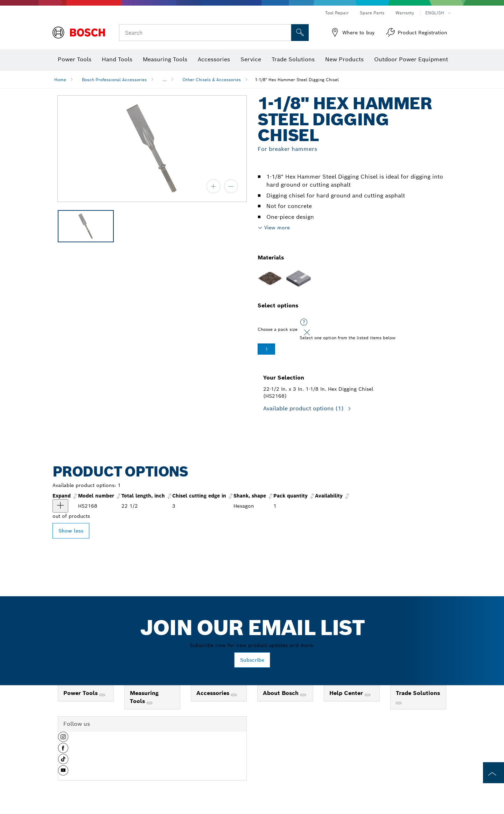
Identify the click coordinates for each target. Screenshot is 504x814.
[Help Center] (367, 695)
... (164, 80)
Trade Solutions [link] (418, 693)
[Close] (307, 333)
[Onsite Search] (300, 33)
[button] (63, 739)
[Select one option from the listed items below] (304, 322)
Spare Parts (372, 13)
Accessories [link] (214, 693)
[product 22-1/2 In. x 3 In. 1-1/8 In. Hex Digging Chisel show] (60, 506)
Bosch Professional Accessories (114, 80)
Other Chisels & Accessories (212, 80)
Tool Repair (337, 13)
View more (277, 228)
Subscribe (252, 660)
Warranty (405, 13)
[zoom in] (213, 186)
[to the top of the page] (493, 773)
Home (60, 80)
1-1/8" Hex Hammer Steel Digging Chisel (297, 80)
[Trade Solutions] (399, 703)
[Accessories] (234, 695)
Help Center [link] (347, 693)
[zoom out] (231, 186)
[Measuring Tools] (149, 703)
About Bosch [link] (282, 693)
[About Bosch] (303, 695)
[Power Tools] (102, 695)
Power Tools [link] (81, 693)
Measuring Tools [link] (144, 697)
